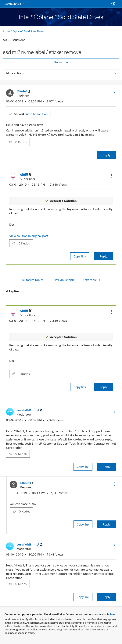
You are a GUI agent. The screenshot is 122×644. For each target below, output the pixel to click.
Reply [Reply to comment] (103, 256)
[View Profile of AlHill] (26, 175)
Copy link (80, 256)
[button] (114, 92)
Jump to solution (31, 114)
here (113, 614)
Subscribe (61, 62)
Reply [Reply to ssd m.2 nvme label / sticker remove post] (107, 155)
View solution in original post (29, 236)
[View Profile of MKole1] (23, 91)
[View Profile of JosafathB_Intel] (29, 410)
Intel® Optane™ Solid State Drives (25, 31)
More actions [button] (15, 73)
